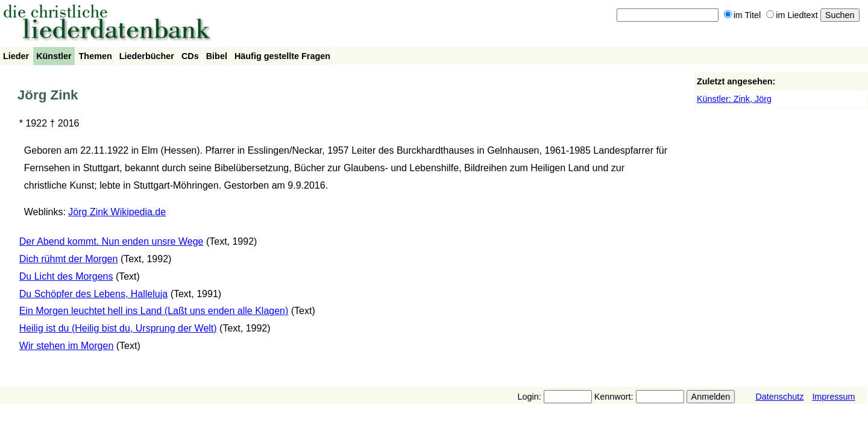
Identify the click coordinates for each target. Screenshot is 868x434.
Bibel (217, 56)
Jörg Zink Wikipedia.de (117, 212)
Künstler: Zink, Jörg (734, 99)
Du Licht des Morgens (66, 276)
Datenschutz (779, 397)
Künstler (54, 56)
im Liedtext (792, 15)
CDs (190, 56)
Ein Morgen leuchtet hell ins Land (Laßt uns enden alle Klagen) (154, 311)
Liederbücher (147, 56)
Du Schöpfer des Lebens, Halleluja (93, 294)
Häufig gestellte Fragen (282, 56)
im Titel (743, 15)
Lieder (16, 56)
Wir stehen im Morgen (67, 346)
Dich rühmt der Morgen (69, 259)
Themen (96, 56)
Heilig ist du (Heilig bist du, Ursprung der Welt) (118, 328)
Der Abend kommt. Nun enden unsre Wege (112, 241)
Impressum (833, 397)
